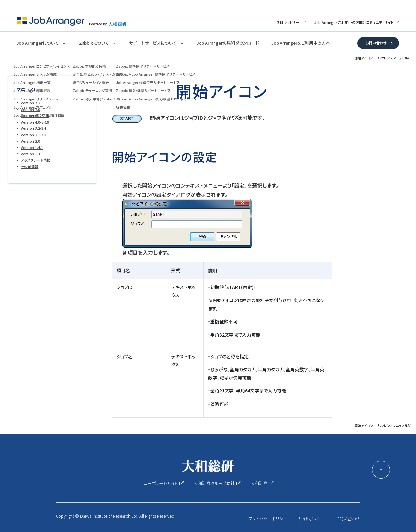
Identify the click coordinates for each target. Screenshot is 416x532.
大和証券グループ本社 (214, 483)
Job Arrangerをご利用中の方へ (301, 43)
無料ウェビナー (288, 22)
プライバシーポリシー (268, 519)
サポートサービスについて (153, 43)
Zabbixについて (94, 43)
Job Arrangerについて (38, 43)
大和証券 (259, 483)
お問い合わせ (376, 43)
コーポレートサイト (161, 483)
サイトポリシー (311, 519)
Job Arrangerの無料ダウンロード (228, 43)
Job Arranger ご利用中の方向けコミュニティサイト (354, 22)
